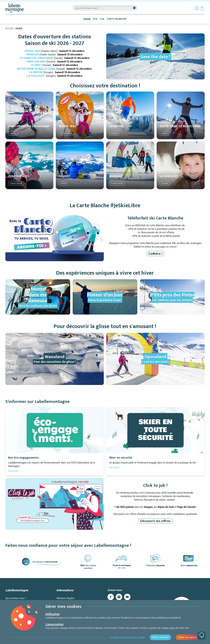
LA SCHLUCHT (36, 76)
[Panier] (202, 8)
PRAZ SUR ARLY (36, 62)
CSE (102, 19)
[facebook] (111, 597)
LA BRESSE (36, 72)
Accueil (9, 28)
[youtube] (127, 597)
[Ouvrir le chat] (202, 636)
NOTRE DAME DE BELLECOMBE (36, 69)
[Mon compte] (196, 8)
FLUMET (37, 65)
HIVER (87, 19)
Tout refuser (160, 637)
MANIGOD (33, 54)
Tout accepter (188, 637)
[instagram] (119, 597)
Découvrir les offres (155, 521)
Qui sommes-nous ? (16, 598)
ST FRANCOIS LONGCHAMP (36, 58)
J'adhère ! (155, 253)
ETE (95, 19)
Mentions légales (65, 598)
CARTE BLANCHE (117, 19)
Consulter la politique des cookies (127, 637)
